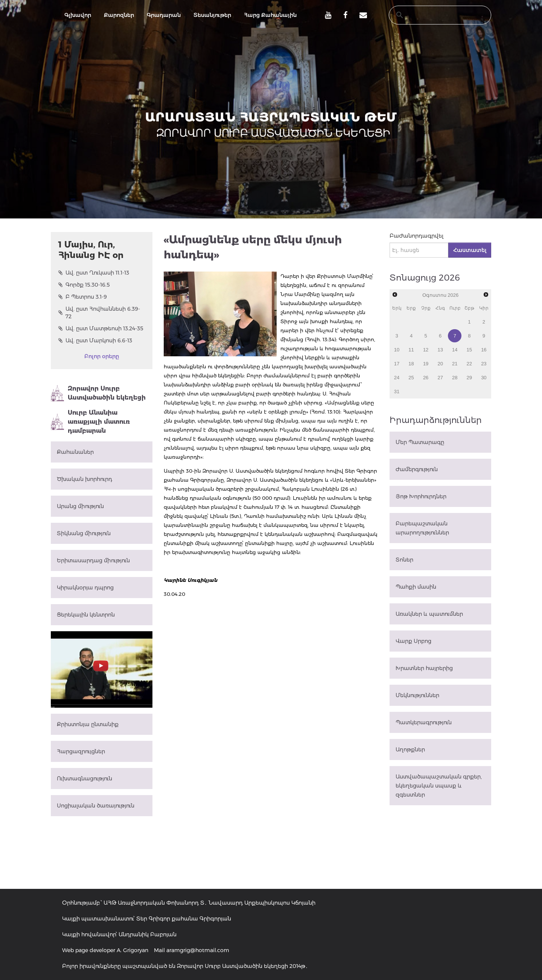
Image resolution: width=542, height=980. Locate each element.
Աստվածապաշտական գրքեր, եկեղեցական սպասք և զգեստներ (439, 786)
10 (397, 350)
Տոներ (404, 560)
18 (411, 364)
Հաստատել (470, 250)
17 (397, 364)
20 (440, 364)
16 (484, 350)
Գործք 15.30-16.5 (84, 285)
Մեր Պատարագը (420, 442)
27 (440, 378)
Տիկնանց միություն (84, 533)
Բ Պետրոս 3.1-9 (83, 297)
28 (455, 378)
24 (397, 378)
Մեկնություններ (417, 695)
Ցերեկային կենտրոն (86, 615)
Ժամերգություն (417, 469)
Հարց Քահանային (270, 15)
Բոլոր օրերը (102, 356)
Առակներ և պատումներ (429, 614)
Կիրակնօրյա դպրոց (85, 588)
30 (484, 378)
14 (455, 350)
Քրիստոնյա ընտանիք (88, 724)
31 (397, 392)
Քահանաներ (75, 452)
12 (426, 350)
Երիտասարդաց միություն (93, 560)
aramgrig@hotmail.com (198, 950)
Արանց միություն (80, 506)
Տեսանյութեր (212, 15)
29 (469, 378)
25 (411, 378)
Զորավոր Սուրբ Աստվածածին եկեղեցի (98, 393)
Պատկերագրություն (424, 722)
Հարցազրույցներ (81, 751)
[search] (433, 15)
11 (411, 350)
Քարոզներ (119, 15)
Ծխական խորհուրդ (84, 479)
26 (426, 378)
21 (455, 364)
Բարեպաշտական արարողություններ (422, 528)
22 (469, 364)
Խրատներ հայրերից (424, 668)
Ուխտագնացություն (84, 779)
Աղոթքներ (410, 750)
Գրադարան (164, 15)
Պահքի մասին (416, 587)
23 (484, 364)
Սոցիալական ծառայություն (96, 806)
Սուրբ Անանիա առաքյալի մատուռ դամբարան (90, 422)
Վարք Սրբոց (413, 641)
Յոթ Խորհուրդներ (421, 496)
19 (426, 364)
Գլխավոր (78, 15)
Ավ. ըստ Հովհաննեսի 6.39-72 (99, 313)
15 (469, 350)
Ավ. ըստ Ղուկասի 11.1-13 (94, 273)
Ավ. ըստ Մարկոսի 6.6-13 (95, 340)
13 (440, 350)
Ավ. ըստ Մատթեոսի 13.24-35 (101, 328)
